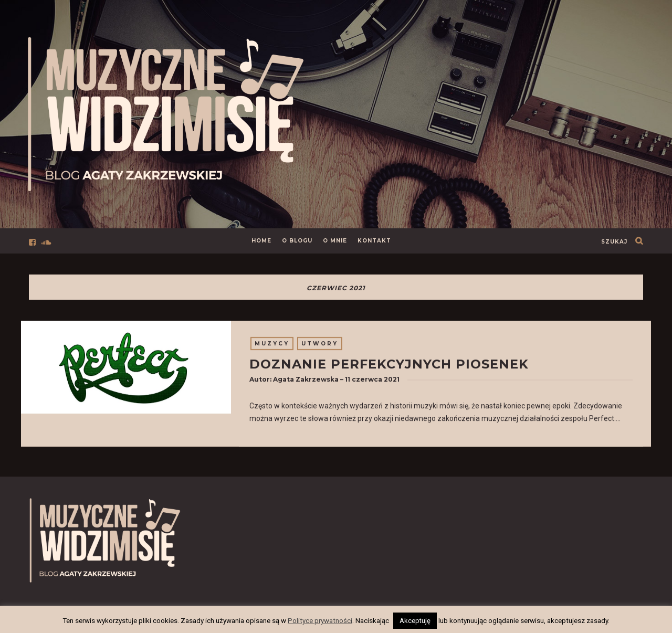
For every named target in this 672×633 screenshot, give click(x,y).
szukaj (614, 242)
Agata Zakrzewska (306, 381)
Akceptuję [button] (415, 621)
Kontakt (374, 241)
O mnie (335, 241)
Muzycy (272, 346)
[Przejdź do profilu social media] (34, 241)
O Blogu (297, 241)
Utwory (320, 346)
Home (261, 241)
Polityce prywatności (320, 621)
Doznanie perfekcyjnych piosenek (389, 366)
